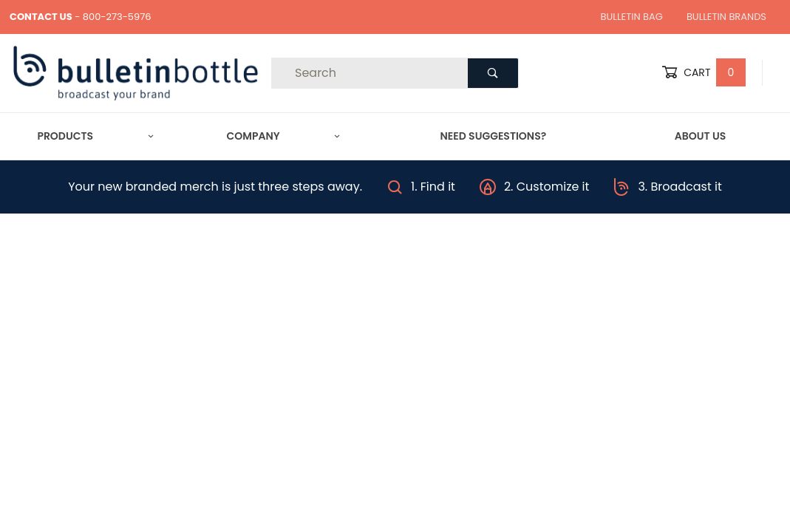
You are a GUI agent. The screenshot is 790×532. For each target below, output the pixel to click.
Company (284, 136)
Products (95, 136)
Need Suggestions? (494, 136)
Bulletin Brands (726, 17)
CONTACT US (41, 17)
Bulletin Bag (632, 17)
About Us (700, 136)
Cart (704, 73)
